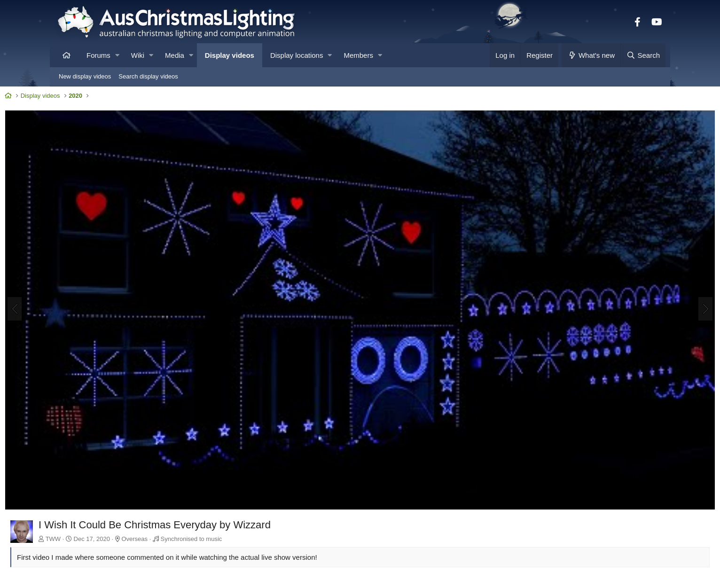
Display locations (297, 55)
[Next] (653, 282)
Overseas (187, 482)
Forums (98, 55)
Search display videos (148, 76)
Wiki (138, 55)
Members (358, 55)
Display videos (230, 55)
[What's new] (591, 55)
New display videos (85, 76)
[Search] (643, 55)
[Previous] (67, 282)
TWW (105, 482)
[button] (117, 55)
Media (175, 55)
